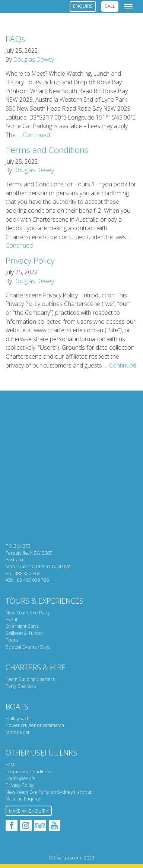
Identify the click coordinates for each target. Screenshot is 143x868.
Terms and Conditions (47, 150)
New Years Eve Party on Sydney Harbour (49, 792)
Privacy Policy (30, 260)
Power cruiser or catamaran (35, 725)
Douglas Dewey (34, 59)
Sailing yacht (18, 719)
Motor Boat (18, 732)
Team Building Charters (30, 679)
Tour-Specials (20, 778)
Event (12, 619)
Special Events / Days (28, 647)
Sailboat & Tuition (24, 633)
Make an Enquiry (23, 799)
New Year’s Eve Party (28, 613)
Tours (12, 640)
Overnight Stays (22, 626)
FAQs (15, 39)
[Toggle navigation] (128, 6)
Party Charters (21, 686)
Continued (36, 135)
